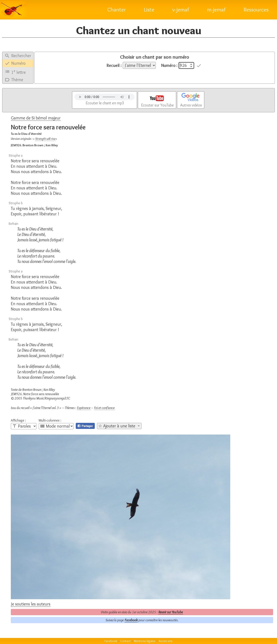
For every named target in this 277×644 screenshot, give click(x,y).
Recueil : (114, 65)
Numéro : (169, 65)
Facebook (131, 620)
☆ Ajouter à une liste (117, 426)
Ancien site (166, 641)
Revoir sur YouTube (171, 612)
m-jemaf (216, 10)
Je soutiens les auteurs (31, 604)
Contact (126, 641)
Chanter (117, 10)
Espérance (84, 408)
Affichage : (18, 420)
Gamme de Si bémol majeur (36, 118)
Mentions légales (145, 641)
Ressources (256, 10)
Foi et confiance (104, 408)
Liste (149, 10)
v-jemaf (181, 10)
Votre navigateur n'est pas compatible (105, 97)
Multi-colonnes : (50, 420)
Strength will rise (45, 139)
